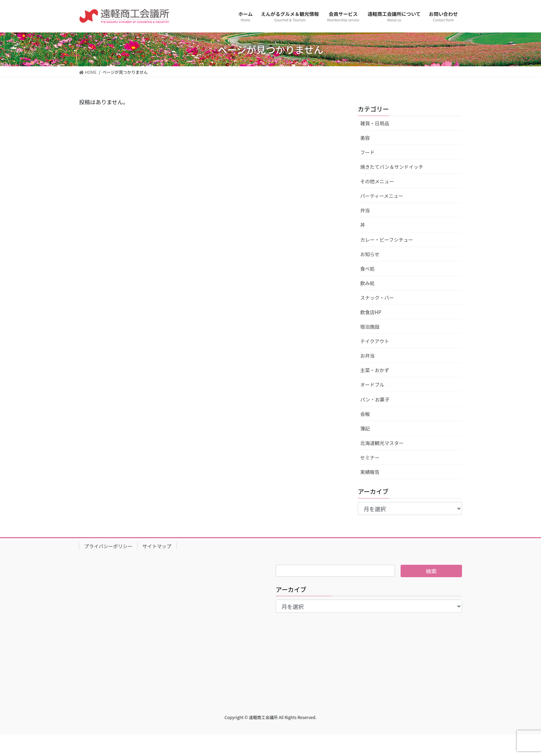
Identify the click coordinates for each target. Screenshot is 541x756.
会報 (365, 414)
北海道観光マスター (382, 443)
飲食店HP (371, 312)
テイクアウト (375, 341)
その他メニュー (377, 181)
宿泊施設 (370, 327)
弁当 (365, 210)
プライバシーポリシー (108, 546)
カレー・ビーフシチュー (387, 240)
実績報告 (370, 472)
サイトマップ (157, 546)
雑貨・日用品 (375, 123)
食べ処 (367, 269)
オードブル (372, 385)
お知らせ (370, 254)
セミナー (370, 457)
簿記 (365, 428)
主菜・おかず (375, 370)
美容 (365, 138)
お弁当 (367, 356)
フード (367, 152)
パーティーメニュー (382, 196)
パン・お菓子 (375, 399)
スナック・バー (377, 298)
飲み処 (367, 283)
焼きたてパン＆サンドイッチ (392, 167)
